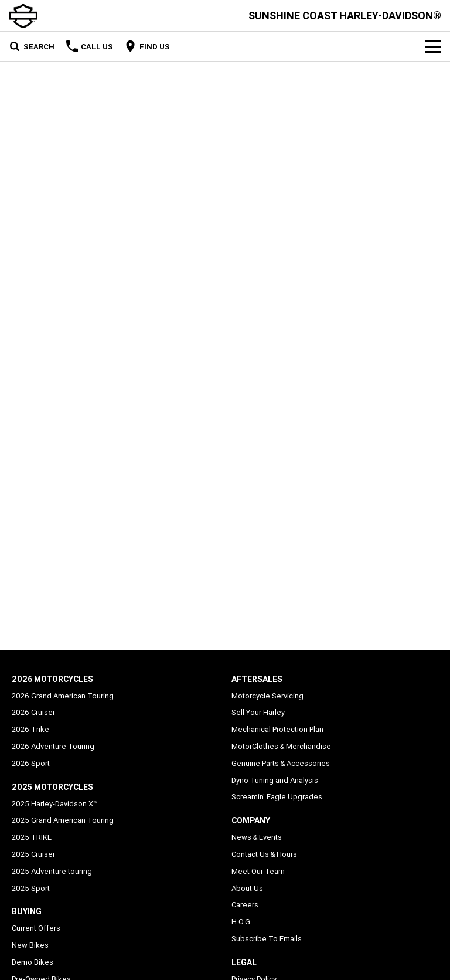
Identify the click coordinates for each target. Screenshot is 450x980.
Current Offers (36, 928)
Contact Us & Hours (264, 854)
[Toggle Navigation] (433, 46)
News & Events (257, 837)
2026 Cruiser (33, 712)
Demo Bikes (33, 962)
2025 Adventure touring (52, 871)
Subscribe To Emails (267, 939)
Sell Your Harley (258, 712)
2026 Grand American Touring (63, 696)
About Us (247, 888)
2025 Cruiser (33, 854)
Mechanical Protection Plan (277, 729)
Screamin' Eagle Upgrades (277, 797)
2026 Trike (30, 729)
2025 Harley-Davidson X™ (55, 804)
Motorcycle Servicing (267, 696)
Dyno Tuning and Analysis (275, 780)
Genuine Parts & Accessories (281, 763)
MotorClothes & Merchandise (281, 746)
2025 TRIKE (32, 837)
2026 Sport (31, 763)
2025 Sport (31, 888)
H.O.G (241, 922)
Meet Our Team (258, 871)
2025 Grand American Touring (63, 820)
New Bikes (30, 945)
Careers (245, 905)
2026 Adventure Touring (53, 746)
